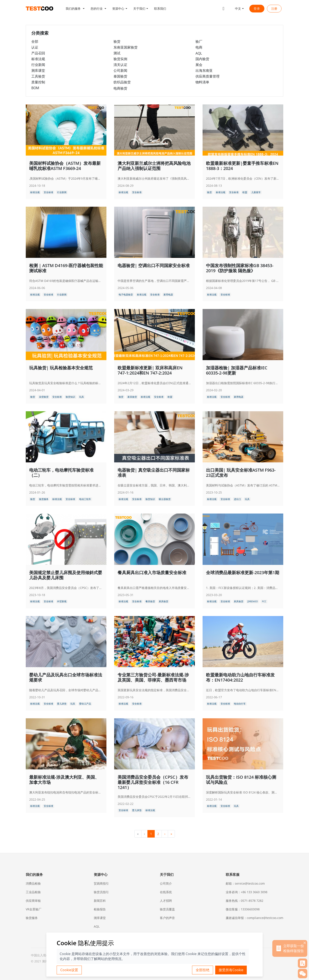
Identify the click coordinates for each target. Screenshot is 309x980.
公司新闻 (120, 70)
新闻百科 (100, 901)
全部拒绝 (203, 970)
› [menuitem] (165, 834)
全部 (35, 41)
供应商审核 (33, 901)
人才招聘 (166, 901)
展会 (199, 65)
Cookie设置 (69, 970)
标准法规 (38, 59)
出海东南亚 (204, 70)
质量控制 (38, 82)
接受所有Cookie (231, 970)
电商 (199, 47)
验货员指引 (101, 892)
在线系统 (166, 892)
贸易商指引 (101, 883)
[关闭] (305, 943)
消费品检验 (33, 883)
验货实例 (120, 59)
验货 (117, 41)
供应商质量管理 (208, 76)
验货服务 (32, 918)
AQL (199, 53)
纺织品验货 (122, 82)
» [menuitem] (171, 834)
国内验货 (202, 59)
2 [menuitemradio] (158, 834)
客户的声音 (167, 918)
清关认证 (120, 65)
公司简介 (166, 883)
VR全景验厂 (34, 909)
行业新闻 (38, 65)
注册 (274, 9)
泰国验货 (120, 76)
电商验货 (120, 88)
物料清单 (202, 82)
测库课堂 (38, 70)
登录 (257, 8)
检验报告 (100, 909)
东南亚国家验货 (126, 47)
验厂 (199, 41)
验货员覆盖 (167, 909)
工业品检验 (33, 892)
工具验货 (38, 76)
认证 (35, 47)
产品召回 (38, 53)
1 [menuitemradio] (151, 834)
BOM (35, 88)
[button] (75, 9)
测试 (117, 53)
